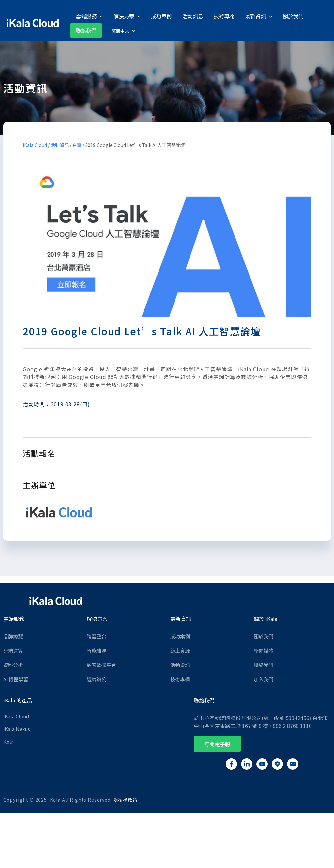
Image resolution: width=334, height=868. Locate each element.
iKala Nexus (17, 728)
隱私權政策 (125, 799)
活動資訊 (60, 144)
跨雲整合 (97, 636)
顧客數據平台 (101, 664)
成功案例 (180, 636)
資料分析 (13, 664)
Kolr (8, 741)
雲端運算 (13, 650)
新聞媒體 (264, 650)
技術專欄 (180, 679)
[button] (217, 744)
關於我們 (264, 636)
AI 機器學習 (16, 679)
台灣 (77, 144)
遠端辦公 (97, 679)
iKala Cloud (35, 144)
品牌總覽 (13, 636)
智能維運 (97, 650)
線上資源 (180, 650)
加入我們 (264, 679)
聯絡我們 (264, 664)
